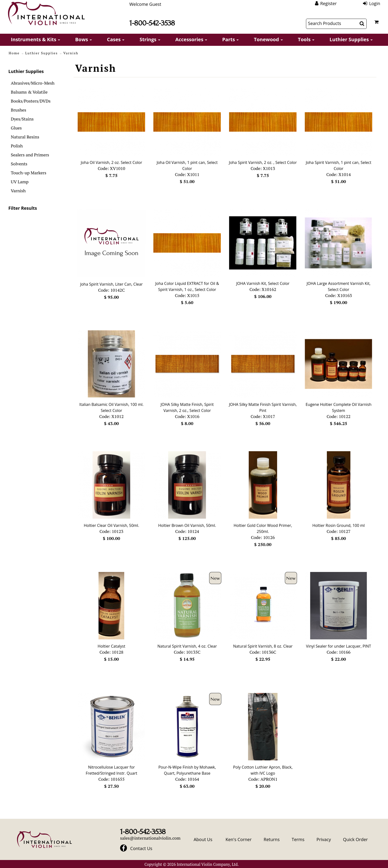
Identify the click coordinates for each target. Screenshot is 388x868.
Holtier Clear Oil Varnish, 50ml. (111, 525)
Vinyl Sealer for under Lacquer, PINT (338, 646)
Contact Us (141, 849)
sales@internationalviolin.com (150, 838)
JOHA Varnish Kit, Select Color (263, 283)
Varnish (18, 191)
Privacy (324, 839)
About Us (203, 839)
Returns (272, 839)
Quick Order (355, 839)
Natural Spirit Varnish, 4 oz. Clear (187, 646)
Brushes (19, 110)
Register (329, 3)
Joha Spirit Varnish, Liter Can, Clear (111, 284)
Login (375, 3)
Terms (298, 839)
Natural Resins (25, 137)
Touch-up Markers (29, 173)
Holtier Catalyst (111, 646)
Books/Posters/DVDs (31, 101)
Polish (17, 146)
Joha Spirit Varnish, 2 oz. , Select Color (263, 162)
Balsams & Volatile (29, 92)
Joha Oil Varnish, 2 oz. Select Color (111, 162)
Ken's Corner (238, 839)
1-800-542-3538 (152, 23)
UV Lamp (20, 182)
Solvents (19, 164)
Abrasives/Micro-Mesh (33, 83)
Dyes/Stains (22, 119)
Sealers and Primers (30, 155)
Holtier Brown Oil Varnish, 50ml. (187, 525)
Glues (16, 128)
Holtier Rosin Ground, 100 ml (338, 525)
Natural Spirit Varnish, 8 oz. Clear (263, 646)
